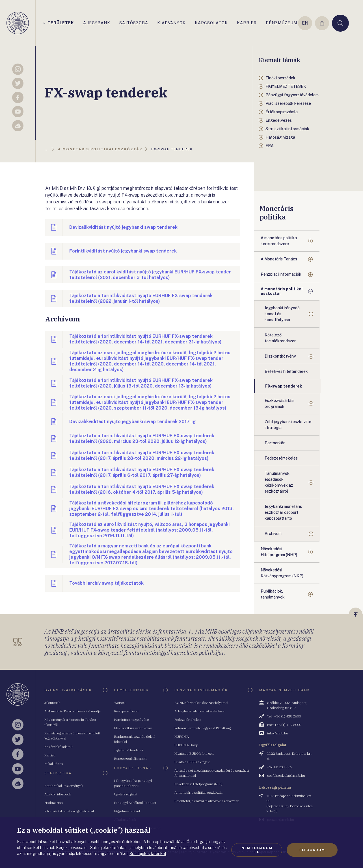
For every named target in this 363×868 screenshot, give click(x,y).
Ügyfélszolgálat (126, 794)
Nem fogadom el (257, 850)
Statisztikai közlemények (64, 786)
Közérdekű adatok (59, 747)
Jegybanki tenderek (129, 750)
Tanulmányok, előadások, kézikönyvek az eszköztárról (279, 482)
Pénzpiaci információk (281, 274)
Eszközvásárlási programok (279, 403)
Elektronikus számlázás (133, 728)
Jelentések (52, 703)
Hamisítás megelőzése (132, 720)
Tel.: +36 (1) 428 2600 (284, 716)
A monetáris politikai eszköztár (282, 291)
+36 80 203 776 (279, 767)
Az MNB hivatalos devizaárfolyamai (201, 703)
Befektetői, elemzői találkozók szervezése (207, 801)
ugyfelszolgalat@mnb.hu (286, 775)
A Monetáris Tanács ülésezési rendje (73, 711)
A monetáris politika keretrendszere (279, 241)
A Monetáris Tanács (279, 259)
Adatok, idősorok (58, 794)
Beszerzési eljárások (130, 759)
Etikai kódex (54, 764)
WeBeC (120, 703)
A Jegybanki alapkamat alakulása (199, 711)
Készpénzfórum (127, 711)
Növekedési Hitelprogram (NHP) (279, 552)
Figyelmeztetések (128, 811)
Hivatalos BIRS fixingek (192, 762)
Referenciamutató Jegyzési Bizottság (203, 728)
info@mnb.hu (278, 733)
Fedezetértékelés (188, 720)
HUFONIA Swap (186, 745)
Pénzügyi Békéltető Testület (135, 803)
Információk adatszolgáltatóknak (70, 811)
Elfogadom (312, 850)
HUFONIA (182, 737)
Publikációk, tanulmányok (273, 594)
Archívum (273, 534)
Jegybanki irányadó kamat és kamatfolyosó (282, 314)
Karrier (50, 755)
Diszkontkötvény (280, 356)
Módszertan (54, 803)
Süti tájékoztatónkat (148, 854)
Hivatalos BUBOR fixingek (194, 753)
